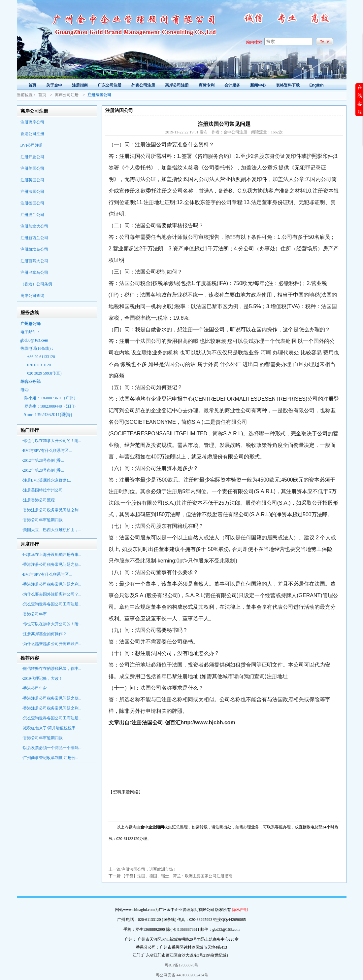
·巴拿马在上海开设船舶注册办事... (52, 555)
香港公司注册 (32, 134)
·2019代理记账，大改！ (42, 678)
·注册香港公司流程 (38, 500)
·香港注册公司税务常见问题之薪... (52, 564)
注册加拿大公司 (34, 226)
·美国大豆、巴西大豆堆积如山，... (52, 530)
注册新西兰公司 (34, 238)
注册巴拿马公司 (34, 272)
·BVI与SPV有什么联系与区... (47, 451)
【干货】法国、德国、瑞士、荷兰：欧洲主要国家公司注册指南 (177, 876)
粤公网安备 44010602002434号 (181, 975)
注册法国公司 (32, 192)
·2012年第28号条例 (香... (43, 460)
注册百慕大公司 (34, 261)
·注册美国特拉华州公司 (42, 490)
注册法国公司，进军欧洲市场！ (149, 869)
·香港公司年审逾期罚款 (42, 520)
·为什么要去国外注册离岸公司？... (52, 594)
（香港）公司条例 (36, 284)
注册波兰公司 (32, 215)
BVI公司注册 (32, 145)
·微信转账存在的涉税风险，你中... (52, 669)
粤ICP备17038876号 (182, 965)
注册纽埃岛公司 (34, 249)
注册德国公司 (32, 203)
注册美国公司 (32, 168)
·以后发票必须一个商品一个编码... (52, 748)
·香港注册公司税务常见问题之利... (52, 510)
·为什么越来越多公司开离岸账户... (52, 644)
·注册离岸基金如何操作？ (44, 634)
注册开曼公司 (32, 157)
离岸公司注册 (67, 95)
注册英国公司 (32, 180)
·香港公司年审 (34, 614)
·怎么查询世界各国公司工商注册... (52, 604)
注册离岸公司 (32, 122)
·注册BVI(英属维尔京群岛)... (47, 480)
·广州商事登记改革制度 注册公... (50, 758)
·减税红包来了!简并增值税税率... (50, 728)
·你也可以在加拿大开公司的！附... (52, 441)
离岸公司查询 (32, 296)
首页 (42, 95)
